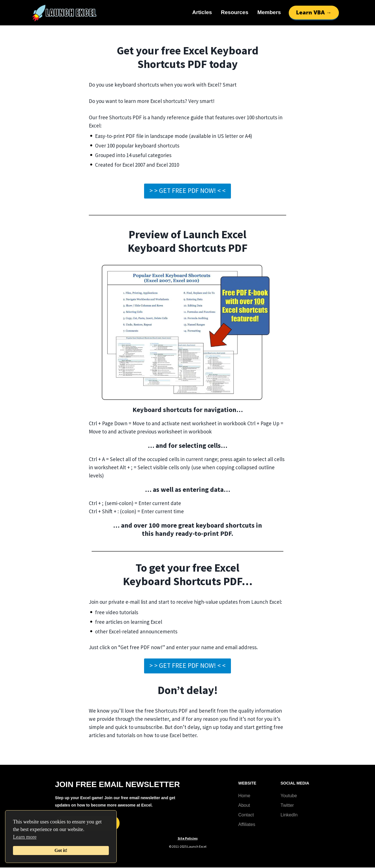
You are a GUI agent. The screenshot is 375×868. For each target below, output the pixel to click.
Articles (202, 12)
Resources (235, 12)
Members (269, 12)
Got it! (61, 851)
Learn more (25, 837)
